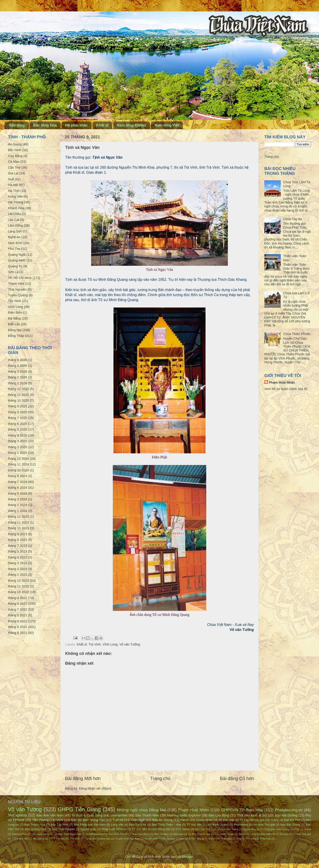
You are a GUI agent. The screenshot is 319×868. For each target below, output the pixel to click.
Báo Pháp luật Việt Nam (90, 825)
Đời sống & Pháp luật (258, 839)
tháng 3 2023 (18, 563)
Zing (239, 839)
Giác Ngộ (138, 820)
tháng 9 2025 (18, 406)
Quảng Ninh (17, 260)
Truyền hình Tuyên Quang (159, 839)
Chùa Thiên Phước (297, 334)
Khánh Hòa (16, 208)
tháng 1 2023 (18, 575)
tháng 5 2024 (18, 493)
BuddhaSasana (95, 834)
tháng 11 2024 (18, 464)
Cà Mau (14, 162)
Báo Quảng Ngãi (36, 829)
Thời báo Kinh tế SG (252, 815)
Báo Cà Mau (162, 834)
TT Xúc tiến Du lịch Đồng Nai (151, 829)
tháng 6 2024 (18, 488)
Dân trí (185, 820)
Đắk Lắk (14, 324)
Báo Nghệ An (138, 825)
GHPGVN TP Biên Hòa (242, 810)
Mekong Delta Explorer (184, 815)
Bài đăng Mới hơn (83, 778)
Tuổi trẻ (118, 820)
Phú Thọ (14, 249)
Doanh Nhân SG (207, 820)
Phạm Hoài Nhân (282, 382)
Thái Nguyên (17, 289)
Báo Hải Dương (286, 815)
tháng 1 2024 (18, 511)
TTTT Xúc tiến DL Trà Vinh (64, 839)
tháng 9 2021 (18, 627)
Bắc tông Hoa (45, 125)
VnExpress (18, 815)
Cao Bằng (15, 156)
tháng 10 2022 (18, 592)
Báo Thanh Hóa (35, 825)
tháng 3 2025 (18, 441)
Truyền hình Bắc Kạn (127, 839)
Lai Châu (15, 214)
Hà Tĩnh (14, 191)
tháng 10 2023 (18, 528)
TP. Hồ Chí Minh (20, 278)
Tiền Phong (40, 820)
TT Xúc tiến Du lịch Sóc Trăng (259, 820)
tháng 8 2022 (18, 604)
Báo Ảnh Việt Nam (50, 815)
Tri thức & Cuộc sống (87, 815)
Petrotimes (241, 825)
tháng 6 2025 (18, 424)
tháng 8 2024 (18, 476)
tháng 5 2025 (18, 429)
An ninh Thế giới (264, 825)
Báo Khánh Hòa (201, 834)
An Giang (15, 144)
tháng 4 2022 (18, 621)
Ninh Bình (15, 243)
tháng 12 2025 (18, 389)
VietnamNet (119, 815)
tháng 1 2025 (18, 453)
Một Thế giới (304, 834)
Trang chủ (160, 778)
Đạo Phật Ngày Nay (70, 834)
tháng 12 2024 (18, 459)
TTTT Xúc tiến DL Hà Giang (28, 839)
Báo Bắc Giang (290, 825)
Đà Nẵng (14, 318)
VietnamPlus (19, 834)
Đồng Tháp (16, 336)
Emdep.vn (286, 834)
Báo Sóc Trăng (204, 829)
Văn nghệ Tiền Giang (192, 839)
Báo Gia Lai (180, 834)
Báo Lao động (219, 815)
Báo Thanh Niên (147, 815)
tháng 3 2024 (18, 499)
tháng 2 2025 (18, 447)
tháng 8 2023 (18, 540)
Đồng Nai (15, 330)
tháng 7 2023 (18, 546)
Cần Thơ (14, 168)
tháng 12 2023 (18, 517)
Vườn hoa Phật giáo (220, 839)
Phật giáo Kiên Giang (277, 829)
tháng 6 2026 (18, 360)
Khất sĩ (102, 125)
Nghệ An (14, 237)
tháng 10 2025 (18, 400)
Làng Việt (117, 825)
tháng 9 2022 (18, 598)
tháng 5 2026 (18, 366)
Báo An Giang (162, 820)
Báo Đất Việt (268, 834)
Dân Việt (229, 820)
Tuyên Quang (18, 295)
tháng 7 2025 (18, 418)
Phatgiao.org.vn (289, 810)
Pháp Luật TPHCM (114, 829)
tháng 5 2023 (18, 551)
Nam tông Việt (167, 125)
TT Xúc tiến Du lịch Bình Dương (208, 825)
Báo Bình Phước (118, 834)
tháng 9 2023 (18, 534)
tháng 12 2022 (18, 581)
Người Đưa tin (251, 829)
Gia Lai (13, 173)
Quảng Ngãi (17, 255)
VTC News (183, 829)
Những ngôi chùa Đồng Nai (141, 810)
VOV (60, 820)
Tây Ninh (15, 301)
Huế (11, 179)
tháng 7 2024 (18, 482)
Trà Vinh (95, 644)
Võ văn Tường (130, 644)
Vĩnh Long (110, 644)
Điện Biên (15, 313)
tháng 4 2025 (18, 435)
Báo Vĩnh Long (247, 834)
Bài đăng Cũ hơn (237, 778)
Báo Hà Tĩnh (292, 820)
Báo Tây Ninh (60, 825)
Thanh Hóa (16, 284)
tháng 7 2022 (18, 610)
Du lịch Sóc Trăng (228, 829)
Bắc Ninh (15, 150)
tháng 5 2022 (18, 615)
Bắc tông (17, 125)
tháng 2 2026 (18, 377)
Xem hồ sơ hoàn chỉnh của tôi (286, 389)
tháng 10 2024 (18, 470)
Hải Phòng (16, 202)
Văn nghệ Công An (42, 834)
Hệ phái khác (76, 125)
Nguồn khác (88, 829)
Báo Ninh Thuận (225, 834)
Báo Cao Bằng (141, 834)
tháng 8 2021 (18, 633)
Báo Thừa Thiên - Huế (166, 825)
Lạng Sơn (15, 231)
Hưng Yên (15, 196)
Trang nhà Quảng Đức (98, 839)
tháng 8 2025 (18, 412)
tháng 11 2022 (18, 586)
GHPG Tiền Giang (79, 809)
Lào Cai (14, 220)
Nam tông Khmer (132, 125)
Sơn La (13, 272)
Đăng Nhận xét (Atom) (95, 788)
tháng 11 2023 (18, 522)
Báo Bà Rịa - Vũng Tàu (88, 820)
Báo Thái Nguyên (63, 829)
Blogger (187, 857)
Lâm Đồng (15, 225)
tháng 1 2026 (18, 383)
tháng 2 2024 (18, 505)
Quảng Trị (15, 266)
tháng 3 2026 (18, 372)
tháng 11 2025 (18, 395)
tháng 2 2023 (18, 569)
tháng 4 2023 (18, 557)
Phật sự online (303, 829)
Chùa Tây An (293, 219)
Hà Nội (13, 185)
